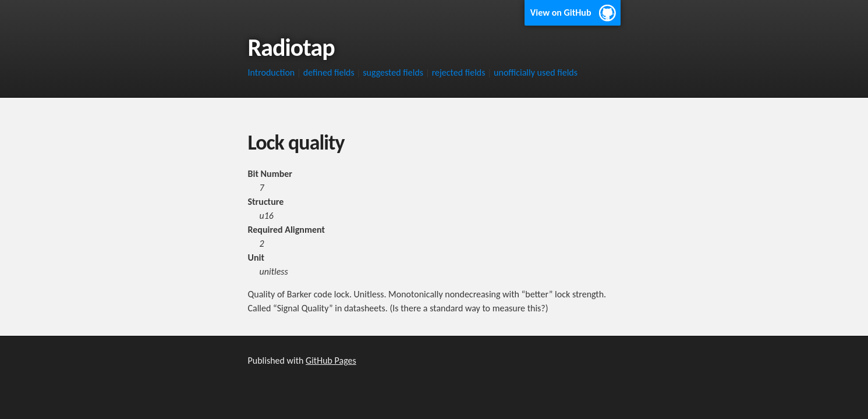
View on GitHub (561, 13)
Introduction (272, 72)
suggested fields (393, 72)
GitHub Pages (331, 361)
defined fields (329, 72)
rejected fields (459, 72)
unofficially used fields (536, 72)
